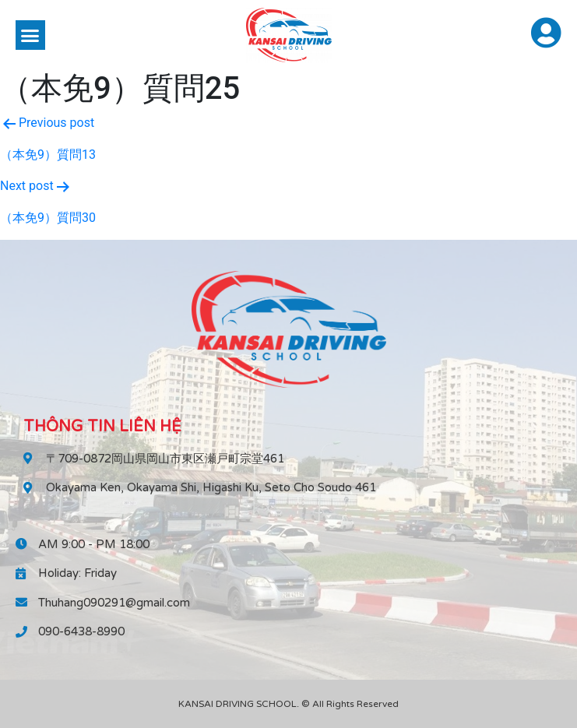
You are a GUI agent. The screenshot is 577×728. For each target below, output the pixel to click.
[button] (30, 35)
